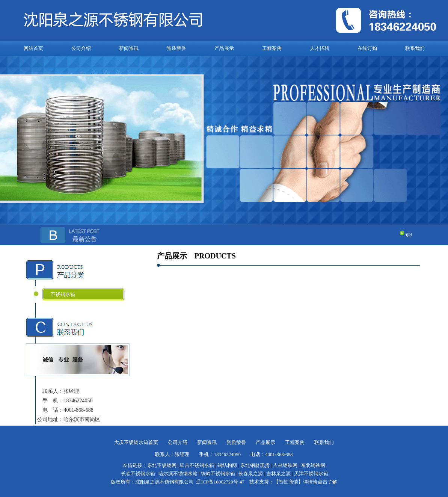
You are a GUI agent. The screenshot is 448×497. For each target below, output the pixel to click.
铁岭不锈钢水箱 (218, 474)
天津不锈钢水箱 (311, 474)
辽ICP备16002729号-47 (220, 482)
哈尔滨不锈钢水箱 (178, 474)
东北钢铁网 (313, 465)
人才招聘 (320, 48)
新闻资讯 (129, 48)
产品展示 (224, 48)
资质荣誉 (176, 48)
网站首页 (33, 48)
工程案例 (272, 48)
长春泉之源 (251, 474)
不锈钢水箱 (63, 294)
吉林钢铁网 (285, 465)
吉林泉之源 (278, 474)
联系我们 (415, 48)
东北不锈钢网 (162, 465)
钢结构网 (227, 465)
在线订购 (367, 48)
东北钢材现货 (255, 465)
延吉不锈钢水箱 (197, 465)
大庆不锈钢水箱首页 (136, 442)
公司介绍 (81, 48)
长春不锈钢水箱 (138, 474)
